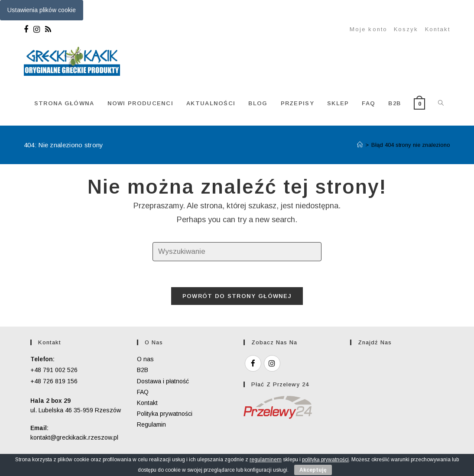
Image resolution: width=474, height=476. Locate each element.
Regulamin (151, 424)
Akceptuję (313, 470)
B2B (143, 370)
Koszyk (406, 29)
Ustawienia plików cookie (42, 10)
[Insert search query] (237, 252)
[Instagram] (37, 29)
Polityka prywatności (165, 414)
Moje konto (368, 29)
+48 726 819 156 (54, 381)
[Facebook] (27, 29)
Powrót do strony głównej (237, 296)
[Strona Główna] (360, 145)
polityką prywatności (325, 460)
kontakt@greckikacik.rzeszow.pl (74, 437)
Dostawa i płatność (163, 381)
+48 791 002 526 (54, 370)
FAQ (143, 392)
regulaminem (266, 460)
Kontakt (438, 29)
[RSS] (48, 29)
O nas (145, 359)
